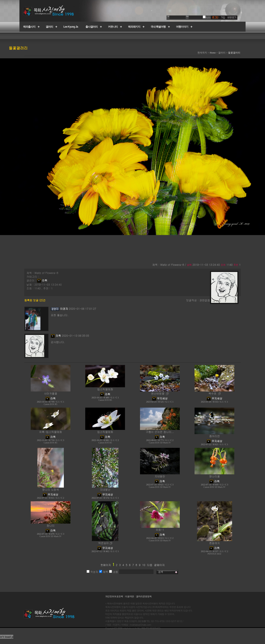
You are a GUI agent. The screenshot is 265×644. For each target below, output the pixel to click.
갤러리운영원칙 (144, 596)
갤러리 (49, 27)
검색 (161, 572)
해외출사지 (29, 27)
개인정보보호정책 (114, 596)
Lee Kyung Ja (71, 27)
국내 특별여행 (158, 27)
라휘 (45, 280)
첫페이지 (106, 565)
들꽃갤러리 (234, 53)
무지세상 (162, 398)
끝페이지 (159, 565)
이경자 (64, 309)
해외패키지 (134, 27)
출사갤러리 (92, 27)
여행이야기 (182, 27)
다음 (150, 565)
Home (213, 53)
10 (144, 565)
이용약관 (129, 596)
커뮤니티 (113, 27)
